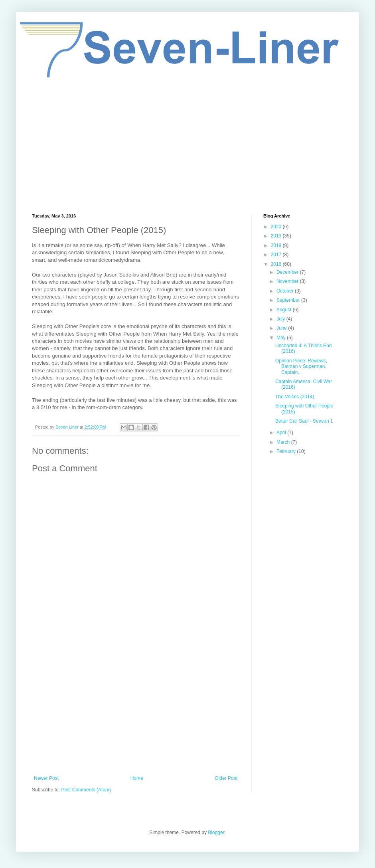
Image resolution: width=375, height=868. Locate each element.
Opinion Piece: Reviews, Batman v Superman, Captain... (301, 367)
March (284, 442)
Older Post (226, 778)
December (288, 272)
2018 (277, 245)
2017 (277, 255)
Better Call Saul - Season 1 (304, 421)
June (282, 328)
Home (137, 778)
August (285, 310)
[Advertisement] (187, 146)
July (281, 319)
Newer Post (46, 778)
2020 (277, 227)
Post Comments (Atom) (86, 790)
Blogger (216, 832)
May (282, 338)
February (287, 451)
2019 (277, 236)
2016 (277, 264)
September (289, 300)
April (282, 433)
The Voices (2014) (295, 397)
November (288, 281)
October (286, 291)
